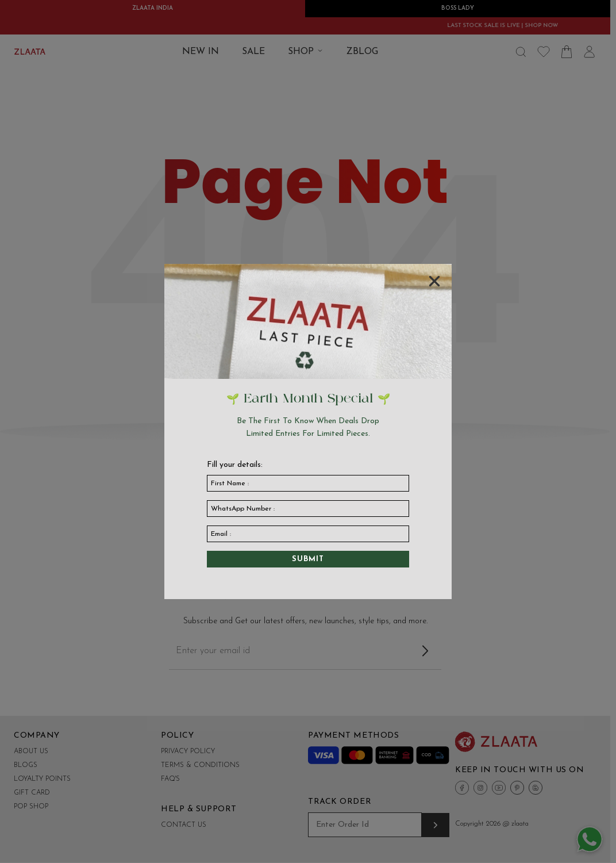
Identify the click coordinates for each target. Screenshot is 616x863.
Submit (308, 559)
